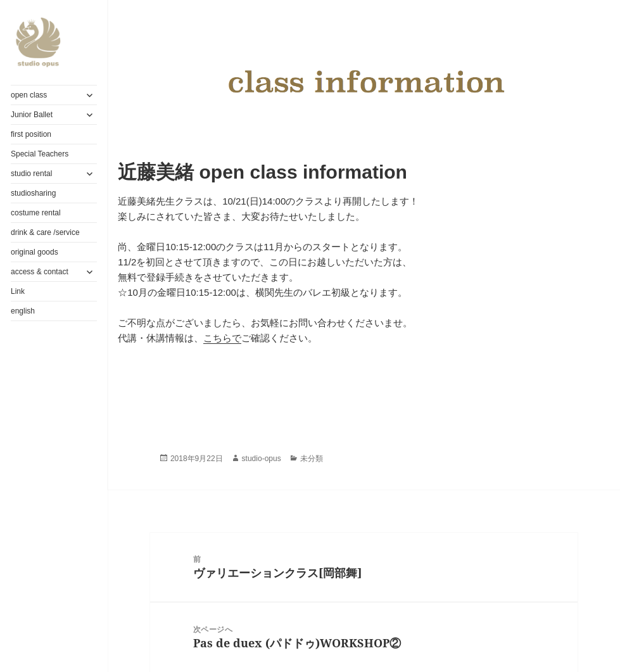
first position (31, 134)
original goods (35, 252)
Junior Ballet (32, 115)
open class (29, 95)
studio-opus (262, 459)
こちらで (222, 338)
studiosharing (33, 193)
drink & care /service (45, 232)
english (23, 311)
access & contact (40, 272)
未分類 (312, 459)
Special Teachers (40, 154)
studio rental (31, 174)
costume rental (36, 213)
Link (18, 291)
